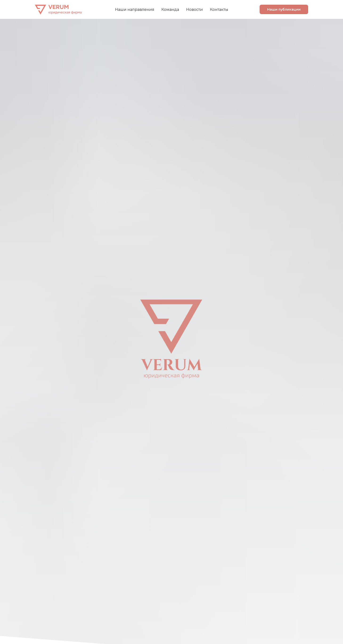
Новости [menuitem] (194, 10)
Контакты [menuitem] (219, 10)
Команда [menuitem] (170, 10)
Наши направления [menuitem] (135, 10)
